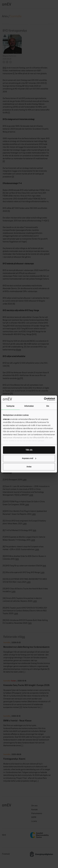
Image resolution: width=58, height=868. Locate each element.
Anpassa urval (29, 458)
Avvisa (29, 467)
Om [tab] (48, 406)
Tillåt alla (29, 450)
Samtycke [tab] (10, 406)
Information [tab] (29, 406)
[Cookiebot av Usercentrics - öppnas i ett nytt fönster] (44, 399)
